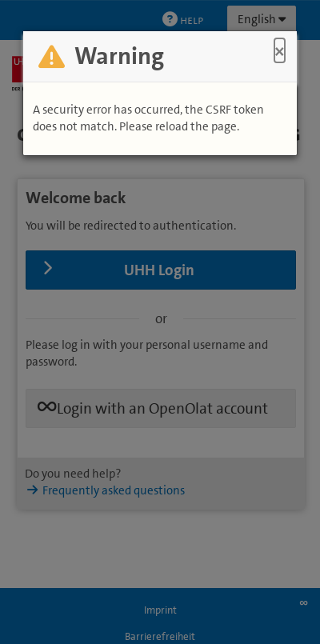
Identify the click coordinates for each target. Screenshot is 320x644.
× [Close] (280, 51)
